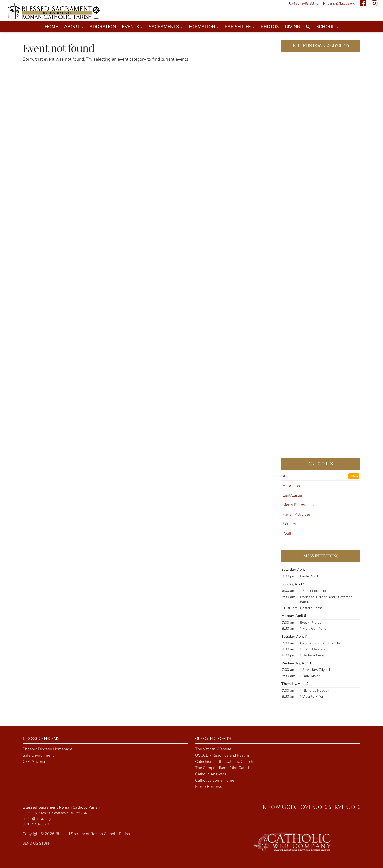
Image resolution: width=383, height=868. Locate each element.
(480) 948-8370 (303, 3)
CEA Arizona (34, 762)
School (327, 27)
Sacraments (166, 27)
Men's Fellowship (298, 505)
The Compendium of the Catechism (226, 768)
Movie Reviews (209, 787)
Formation (204, 27)
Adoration (103, 27)
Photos (270, 27)
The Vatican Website (213, 749)
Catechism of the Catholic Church (224, 762)
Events (132, 27)
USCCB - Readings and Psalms (223, 755)
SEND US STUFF (36, 843)
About (74, 27)
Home (51, 27)
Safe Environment (38, 755)
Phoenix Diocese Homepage (48, 749)
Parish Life (240, 27)
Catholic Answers (211, 774)
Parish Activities (297, 514)
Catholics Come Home (215, 780)
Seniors (289, 524)
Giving (292, 27)
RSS (354, 476)
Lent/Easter (293, 495)
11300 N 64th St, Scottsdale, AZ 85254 (55, 813)
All (285, 476)
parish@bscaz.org (338, 3)
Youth (287, 534)
